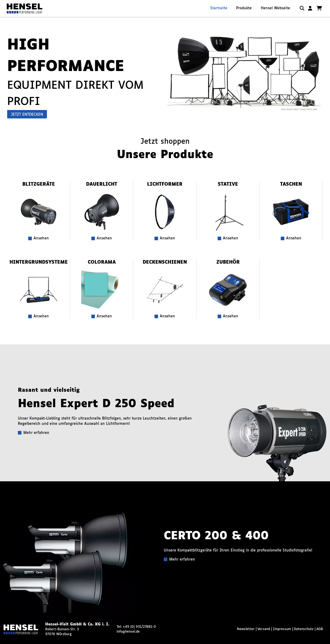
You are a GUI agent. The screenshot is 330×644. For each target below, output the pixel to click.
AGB (320, 629)
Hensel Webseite (275, 8)
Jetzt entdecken (27, 115)
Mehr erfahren (36, 433)
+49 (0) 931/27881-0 (139, 627)
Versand (264, 629)
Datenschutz (304, 629)
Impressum (282, 629)
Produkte (244, 8)
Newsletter (246, 629)
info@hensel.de (128, 632)
